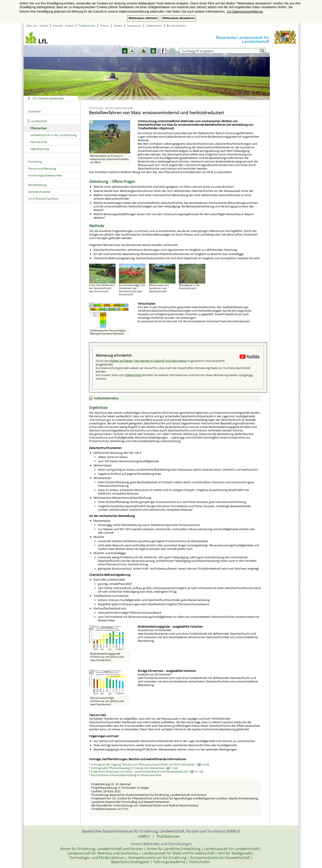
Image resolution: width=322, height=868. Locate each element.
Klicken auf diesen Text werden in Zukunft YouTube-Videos (148, 361)
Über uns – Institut (37, 26)
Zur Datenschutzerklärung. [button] (245, 12)
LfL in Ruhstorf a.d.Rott (43, 199)
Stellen (118, 26)
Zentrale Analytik (39, 192)
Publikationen (87, 26)
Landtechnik (37, 121)
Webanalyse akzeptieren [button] (178, 18)
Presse (105, 26)
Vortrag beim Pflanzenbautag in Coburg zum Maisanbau (134, 768)
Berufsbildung (37, 185)
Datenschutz (154, 26)
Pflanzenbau (39, 128)
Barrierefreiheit (176, 26)
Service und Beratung (42, 168)
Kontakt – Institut (63, 26)
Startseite (34, 111)
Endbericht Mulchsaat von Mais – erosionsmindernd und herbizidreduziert (147, 771)
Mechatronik (39, 142)
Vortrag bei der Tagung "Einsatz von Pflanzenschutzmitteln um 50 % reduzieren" (150, 764)
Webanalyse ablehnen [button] (143, 18)
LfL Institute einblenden (48, 98)
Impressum (134, 26)
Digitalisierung (40, 149)
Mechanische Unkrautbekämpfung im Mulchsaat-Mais (126, 775)
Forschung (35, 162)
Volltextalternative (106, 398)
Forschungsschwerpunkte (45, 175)
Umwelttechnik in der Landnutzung (53, 135)
